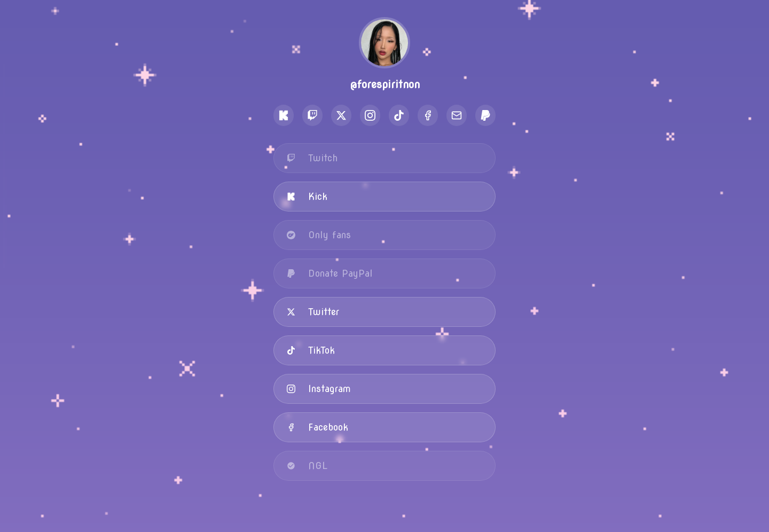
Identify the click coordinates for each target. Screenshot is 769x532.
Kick (307, 196)
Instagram (319, 389)
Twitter (313, 312)
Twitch (312, 158)
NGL (307, 465)
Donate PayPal (330, 273)
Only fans (319, 235)
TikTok (311, 350)
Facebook (317, 427)
